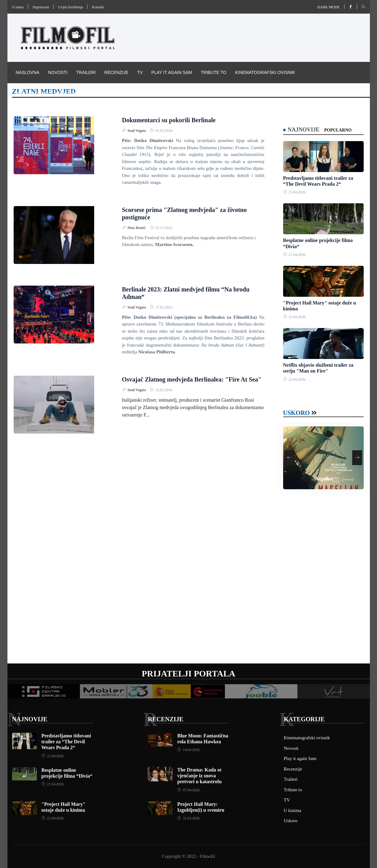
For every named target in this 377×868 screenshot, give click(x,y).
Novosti (58, 72)
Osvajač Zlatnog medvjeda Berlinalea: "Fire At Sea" (192, 379)
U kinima (292, 810)
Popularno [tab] (338, 130)
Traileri (86, 72)
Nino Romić (137, 228)
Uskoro (297, 413)
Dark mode (328, 7)
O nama (18, 7)
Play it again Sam (172, 72)
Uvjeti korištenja (70, 7)
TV (140, 72)
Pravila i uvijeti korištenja (49, 93)
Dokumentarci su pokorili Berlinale (169, 120)
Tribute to (214, 72)
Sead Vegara (137, 131)
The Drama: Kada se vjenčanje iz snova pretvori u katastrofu (199, 776)
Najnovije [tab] (304, 130)
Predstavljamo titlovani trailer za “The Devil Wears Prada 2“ (66, 742)
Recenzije (116, 72)
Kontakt (98, 7)
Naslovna (28, 72)
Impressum (41, 7)
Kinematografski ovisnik (265, 72)
